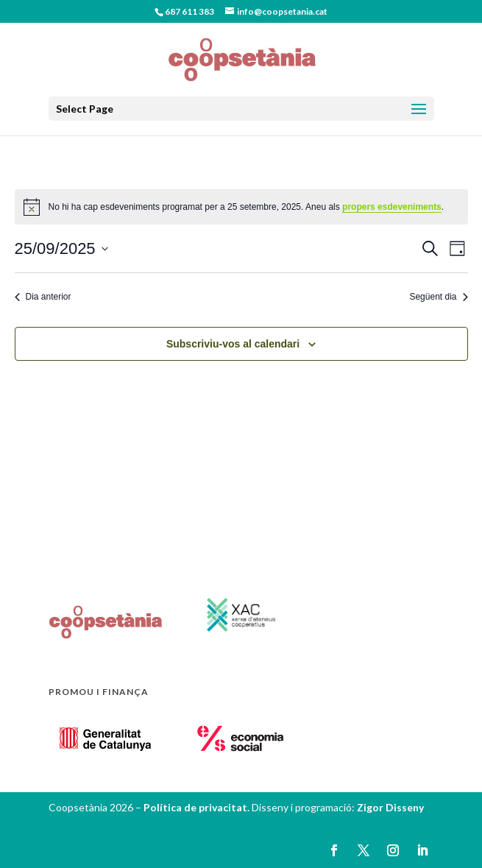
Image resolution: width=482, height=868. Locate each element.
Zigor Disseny (390, 807)
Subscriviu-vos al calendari (233, 344)
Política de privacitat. (198, 807)
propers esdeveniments (392, 207)
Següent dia (438, 297)
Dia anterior (43, 297)
